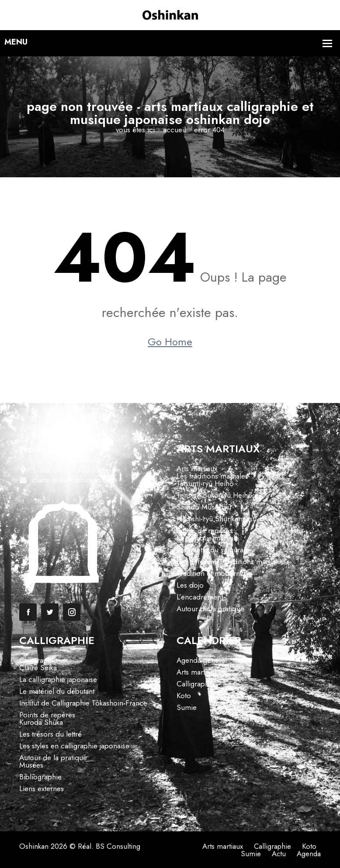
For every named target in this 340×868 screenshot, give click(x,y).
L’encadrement (200, 597)
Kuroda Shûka (41, 722)
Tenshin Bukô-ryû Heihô (214, 495)
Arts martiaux (197, 468)
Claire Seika (38, 668)
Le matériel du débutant (57, 691)
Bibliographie (40, 777)
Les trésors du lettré (50, 734)
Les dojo (190, 585)
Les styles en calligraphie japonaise (74, 746)
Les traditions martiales (212, 476)
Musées (31, 765)
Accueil (174, 130)
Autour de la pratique (210, 609)
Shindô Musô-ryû (204, 507)
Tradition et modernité (212, 573)
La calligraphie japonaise (58, 679)
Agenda (309, 854)
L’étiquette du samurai (211, 550)
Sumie (187, 707)
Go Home (170, 342)
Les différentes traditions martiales (230, 561)
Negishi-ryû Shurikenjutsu (217, 519)
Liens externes (42, 789)
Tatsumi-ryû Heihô (205, 483)
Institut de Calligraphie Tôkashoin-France (83, 703)
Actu (278, 854)
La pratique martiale (208, 538)
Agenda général (202, 660)
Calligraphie (38, 660)
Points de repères (205, 530)
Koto (184, 696)
